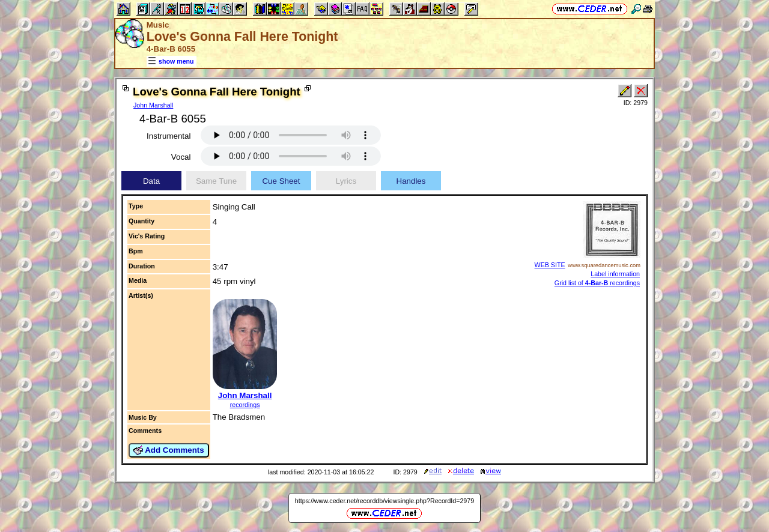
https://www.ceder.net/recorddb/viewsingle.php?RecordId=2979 (384, 501)
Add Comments (169, 450)
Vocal (181, 157)
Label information (615, 274)
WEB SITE (550, 265)
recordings (245, 405)
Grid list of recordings (597, 283)
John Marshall (153, 105)
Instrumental (169, 136)
